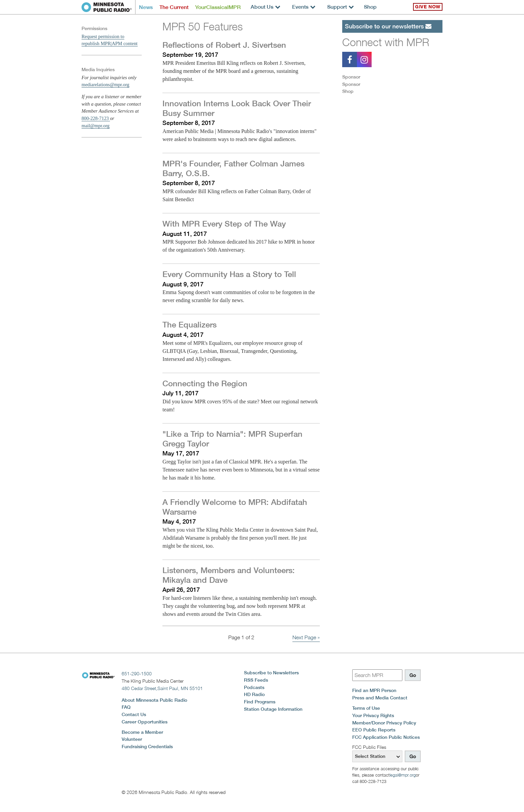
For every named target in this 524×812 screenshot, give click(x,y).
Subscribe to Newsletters (271, 673)
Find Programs (260, 702)
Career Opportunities (145, 722)
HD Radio (254, 694)
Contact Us (134, 714)
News (146, 7)
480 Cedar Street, (162, 688)
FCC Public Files (369, 747)
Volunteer (132, 739)
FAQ (126, 707)
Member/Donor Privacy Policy (384, 723)
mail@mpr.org (96, 126)
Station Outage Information (273, 709)
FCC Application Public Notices (386, 737)
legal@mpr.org (403, 775)
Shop (370, 7)
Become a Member (142, 732)
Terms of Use (366, 708)
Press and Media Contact (380, 698)
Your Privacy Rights (373, 715)
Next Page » (306, 637)
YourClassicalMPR (218, 7)
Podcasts (254, 687)
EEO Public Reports (374, 730)
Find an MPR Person (374, 690)
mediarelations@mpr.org (105, 85)
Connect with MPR (386, 42)
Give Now (428, 7)
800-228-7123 (96, 118)
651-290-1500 (137, 673)
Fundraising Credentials (147, 747)
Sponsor (351, 77)
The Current (174, 7)
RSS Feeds (256, 680)
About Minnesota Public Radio (154, 700)
